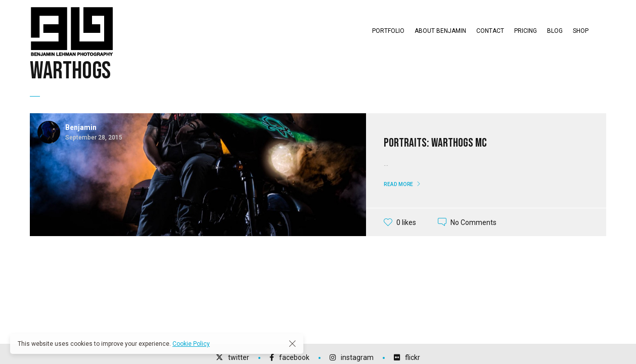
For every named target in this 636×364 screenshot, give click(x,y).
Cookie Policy (191, 344)
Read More (399, 184)
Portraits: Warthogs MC (435, 143)
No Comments (473, 222)
